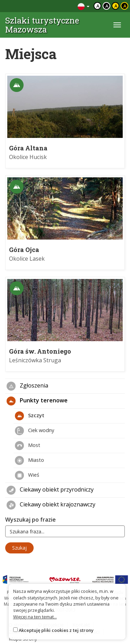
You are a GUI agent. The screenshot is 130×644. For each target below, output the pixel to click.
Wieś (27, 475)
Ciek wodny (34, 431)
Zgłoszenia (27, 386)
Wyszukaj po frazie (31, 520)
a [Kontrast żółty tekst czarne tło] (125, 6)
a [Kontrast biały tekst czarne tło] (107, 6)
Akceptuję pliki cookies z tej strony (56, 630)
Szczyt (30, 416)
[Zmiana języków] (84, 6)
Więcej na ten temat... (35, 617)
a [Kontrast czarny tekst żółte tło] (116, 6)
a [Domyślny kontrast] (98, 6)
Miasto (29, 460)
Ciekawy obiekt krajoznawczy (51, 505)
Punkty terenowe (37, 401)
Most (28, 446)
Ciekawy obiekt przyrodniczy (50, 490)
